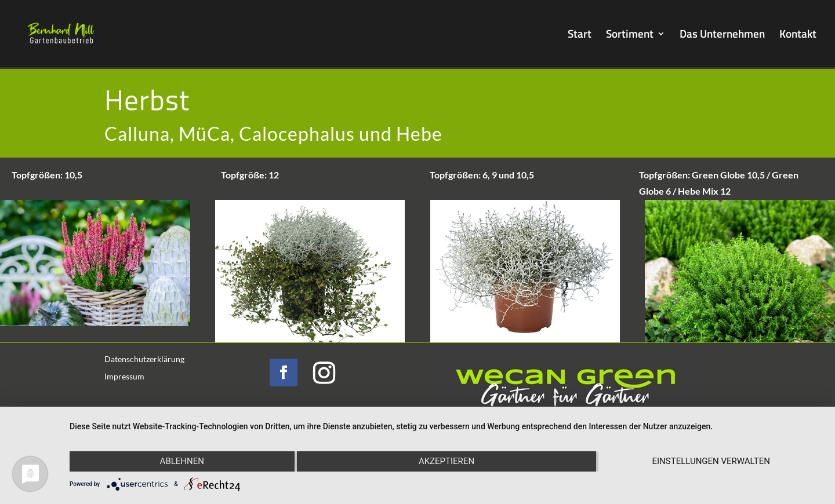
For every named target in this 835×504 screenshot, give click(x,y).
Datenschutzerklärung (144, 359)
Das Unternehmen (722, 36)
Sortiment (630, 36)
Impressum (124, 377)
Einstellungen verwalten (711, 461)
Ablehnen (182, 461)
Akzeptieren (446, 461)
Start (580, 36)
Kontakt (798, 36)
